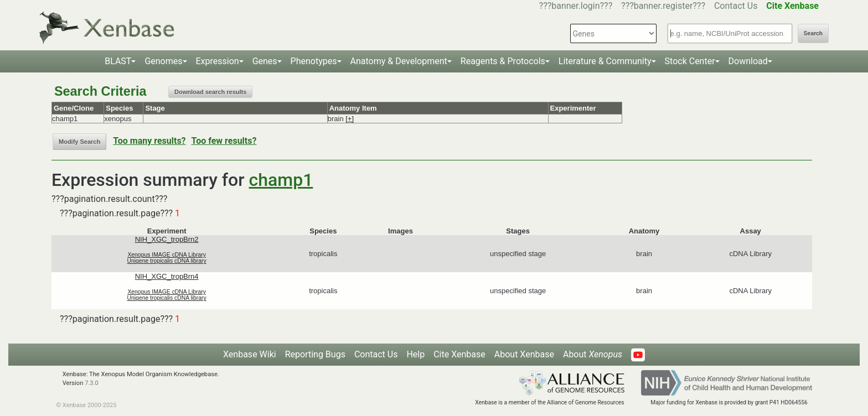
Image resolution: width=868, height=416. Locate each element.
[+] (350, 119)
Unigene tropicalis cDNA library (167, 261)
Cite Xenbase (459, 354)
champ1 (281, 180)
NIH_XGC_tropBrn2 (167, 239)
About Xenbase (524, 354)
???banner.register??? (663, 6)
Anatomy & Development (399, 61)
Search (813, 33)
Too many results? (149, 141)
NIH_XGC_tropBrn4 (167, 276)
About (593, 354)
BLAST (118, 61)
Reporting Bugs (315, 354)
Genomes (163, 61)
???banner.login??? (576, 6)
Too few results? (224, 141)
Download (748, 61)
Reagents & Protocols (503, 61)
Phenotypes (314, 61)
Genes (265, 61)
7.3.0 (92, 383)
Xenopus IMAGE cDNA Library (167, 255)
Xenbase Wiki (250, 354)
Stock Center (690, 61)
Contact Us (736, 6)
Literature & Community (605, 61)
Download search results (210, 92)
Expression (218, 61)
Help (415, 354)
